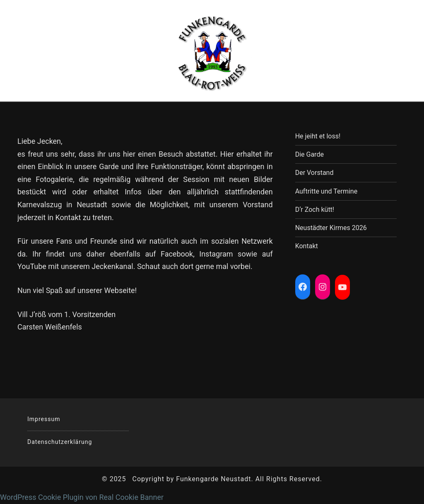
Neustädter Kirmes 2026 (331, 228)
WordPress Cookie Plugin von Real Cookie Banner (82, 497)
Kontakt (307, 246)
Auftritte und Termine (326, 191)
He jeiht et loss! (318, 136)
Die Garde (310, 154)
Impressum (44, 419)
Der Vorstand (314, 173)
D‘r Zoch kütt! (315, 210)
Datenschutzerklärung (60, 442)
